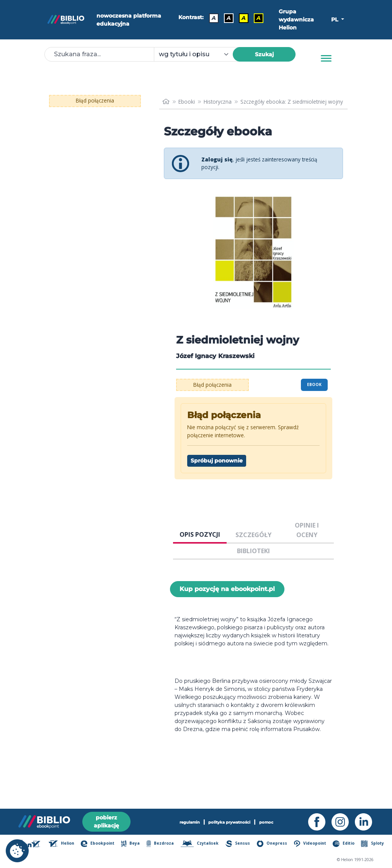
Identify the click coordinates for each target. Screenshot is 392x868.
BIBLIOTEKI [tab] (253, 551)
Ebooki (187, 102)
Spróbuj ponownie (217, 461)
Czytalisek (200, 844)
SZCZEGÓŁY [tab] (253, 535)
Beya (130, 844)
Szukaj (264, 54)
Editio (343, 844)
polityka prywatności (229, 822)
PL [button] (335, 20)
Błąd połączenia (95, 100)
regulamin (190, 822)
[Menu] (326, 59)
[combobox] (198, 54)
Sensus (238, 844)
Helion (61, 844)
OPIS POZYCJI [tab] (200, 534)
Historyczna (218, 102)
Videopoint (310, 844)
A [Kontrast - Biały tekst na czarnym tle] (229, 18)
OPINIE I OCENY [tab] (307, 530)
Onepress (272, 844)
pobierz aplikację (106, 822)
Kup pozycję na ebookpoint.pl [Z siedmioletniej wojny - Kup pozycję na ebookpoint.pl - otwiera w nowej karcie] (227, 589)
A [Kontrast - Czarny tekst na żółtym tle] (244, 18)
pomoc (266, 822)
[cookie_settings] (17, 851)
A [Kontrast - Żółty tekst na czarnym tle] (259, 18)
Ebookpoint (98, 844)
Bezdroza (160, 844)
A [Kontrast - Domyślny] (214, 18)
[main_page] (166, 102)
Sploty (372, 844)
